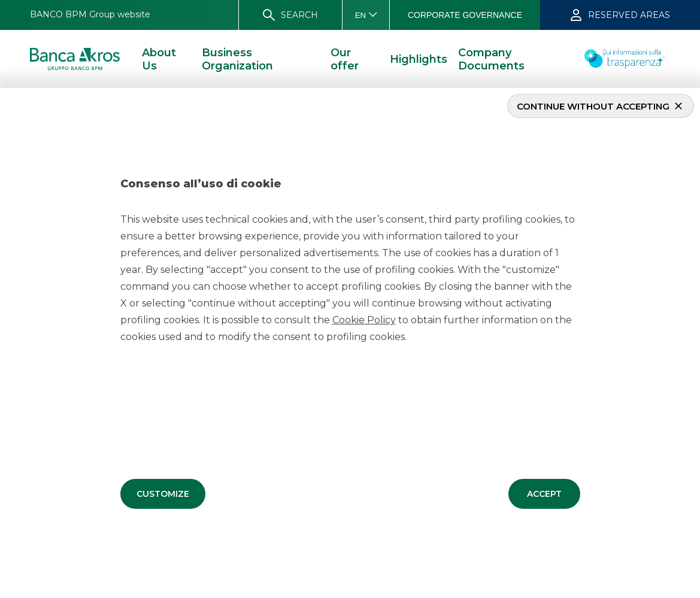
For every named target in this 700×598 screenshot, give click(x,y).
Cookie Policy (364, 319)
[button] (163, 493)
